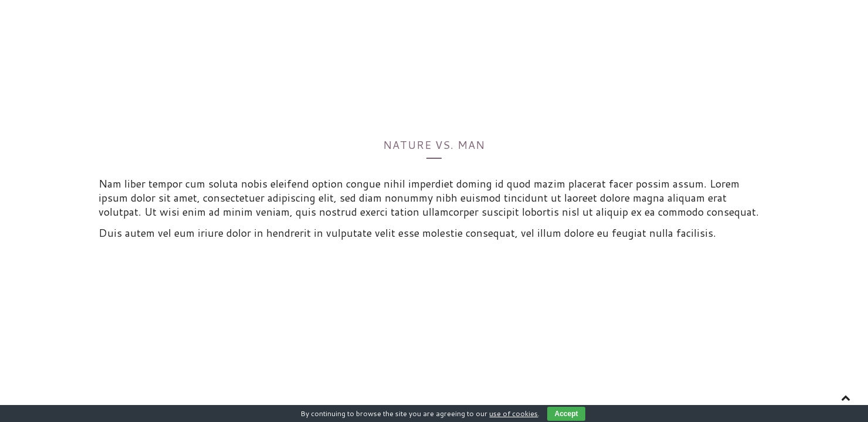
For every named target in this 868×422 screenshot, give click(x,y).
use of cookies (513, 414)
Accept (566, 414)
